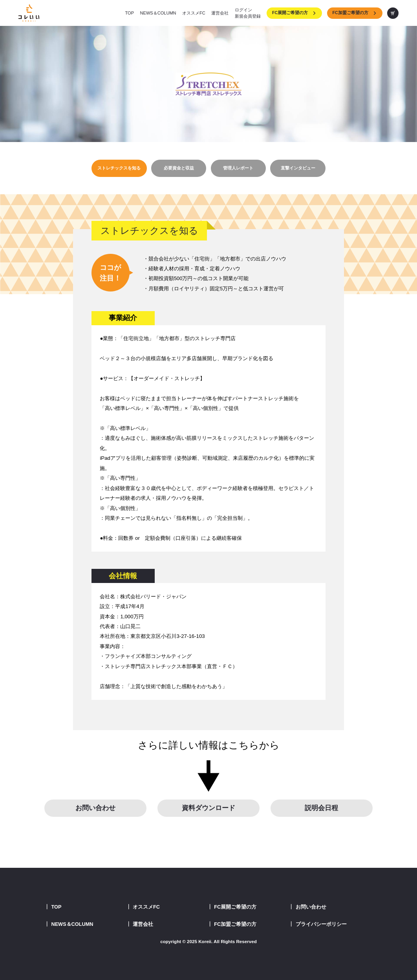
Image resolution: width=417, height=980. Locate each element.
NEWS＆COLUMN (158, 13)
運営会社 (220, 13)
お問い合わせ (95, 808)
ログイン (243, 10)
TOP (130, 13)
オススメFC (194, 13)
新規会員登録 (248, 16)
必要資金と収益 (179, 168)
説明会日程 (321, 808)
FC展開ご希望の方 (294, 13)
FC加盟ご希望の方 (355, 13)
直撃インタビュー (298, 168)
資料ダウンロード (208, 808)
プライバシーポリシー (321, 924)
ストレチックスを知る (119, 168)
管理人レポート (238, 168)
